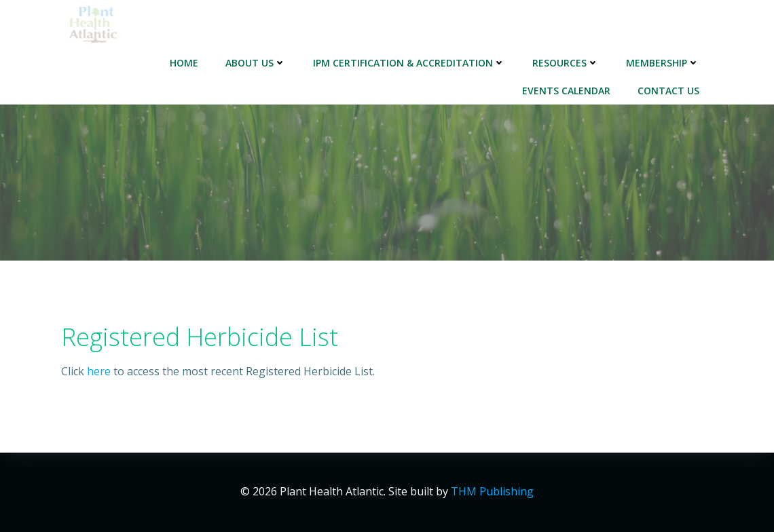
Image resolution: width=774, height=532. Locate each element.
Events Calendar (566, 91)
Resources (566, 63)
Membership (663, 63)
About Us (256, 63)
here (99, 371)
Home (184, 63)
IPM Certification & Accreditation (409, 63)
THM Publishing (492, 491)
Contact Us (668, 91)
